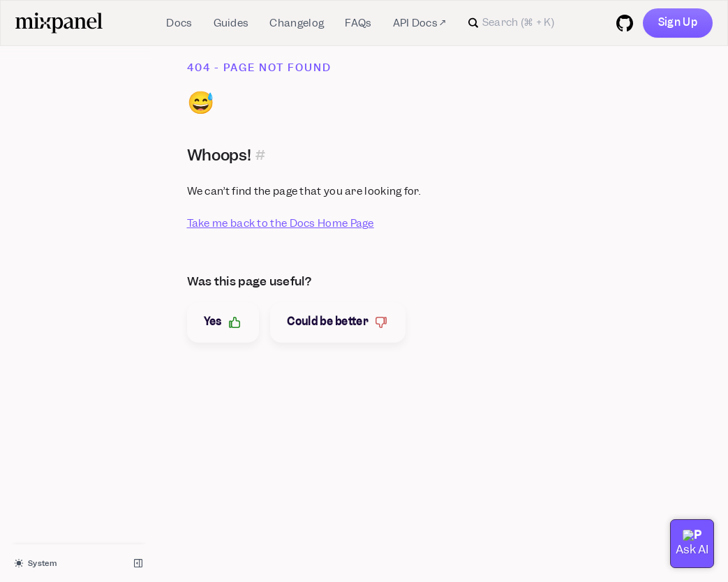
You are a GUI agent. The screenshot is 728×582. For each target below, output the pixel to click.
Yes (223, 322)
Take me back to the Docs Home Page (281, 223)
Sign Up (678, 22)
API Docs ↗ (419, 23)
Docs (179, 23)
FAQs (358, 23)
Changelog (297, 23)
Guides (231, 23)
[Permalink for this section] (261, 155)
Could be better (338, 322)
